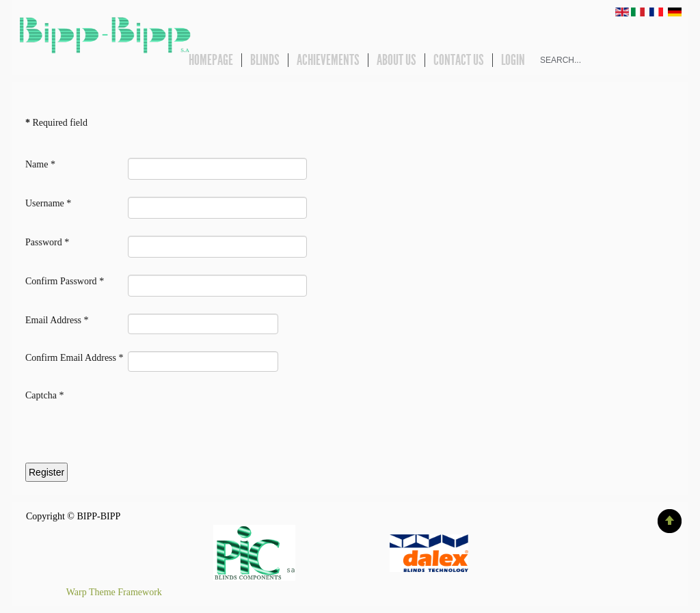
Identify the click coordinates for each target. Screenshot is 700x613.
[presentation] (129, 433)
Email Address (57, 320)
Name (40, 164)
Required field (56, 123)
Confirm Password (65, 281)
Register (46, 472)
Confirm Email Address (75, 358)
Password (47, 242)
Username (48, 203)
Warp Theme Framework (114, 592)
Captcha (44, 395)
